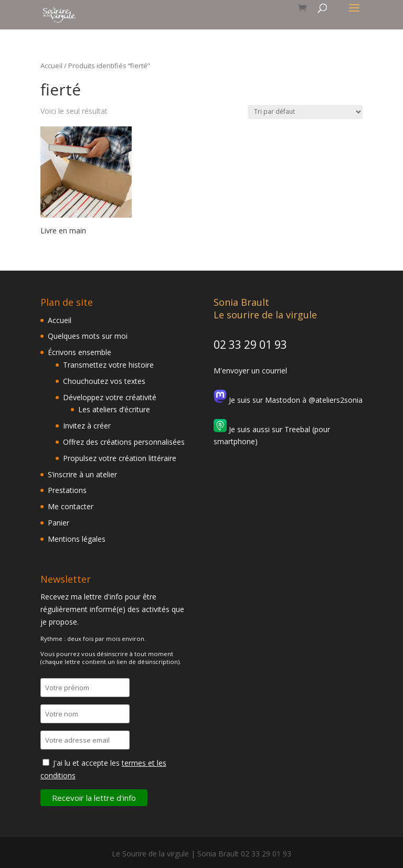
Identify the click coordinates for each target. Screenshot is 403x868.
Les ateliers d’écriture (114, 409)
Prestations (67, 490)
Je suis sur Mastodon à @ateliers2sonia (288, 400)
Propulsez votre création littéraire (120, 458)
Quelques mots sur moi (88, 336)
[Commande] (305, 112)
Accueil (51, 66)
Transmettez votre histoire (108, 365)
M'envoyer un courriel (250, 371)
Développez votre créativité (110, 397)
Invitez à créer (87, 426)
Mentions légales (77, 539)
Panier (59, 523)
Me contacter (71, 506)
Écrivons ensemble (79, 352)
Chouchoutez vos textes (104, 381)
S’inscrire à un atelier (82, 474)
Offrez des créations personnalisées (124, 442)
